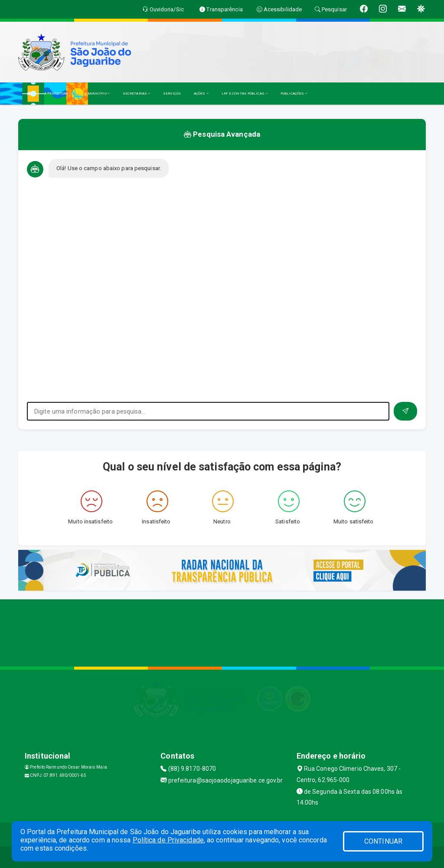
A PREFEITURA (58, 94)
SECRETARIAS (136, 94)
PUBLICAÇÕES (294, 94)
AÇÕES (201, 94)
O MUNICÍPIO (97, 94)
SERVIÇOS (172, 94)
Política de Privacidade (168, 840)
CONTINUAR (383, 841)
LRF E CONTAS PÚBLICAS (245, 94)
